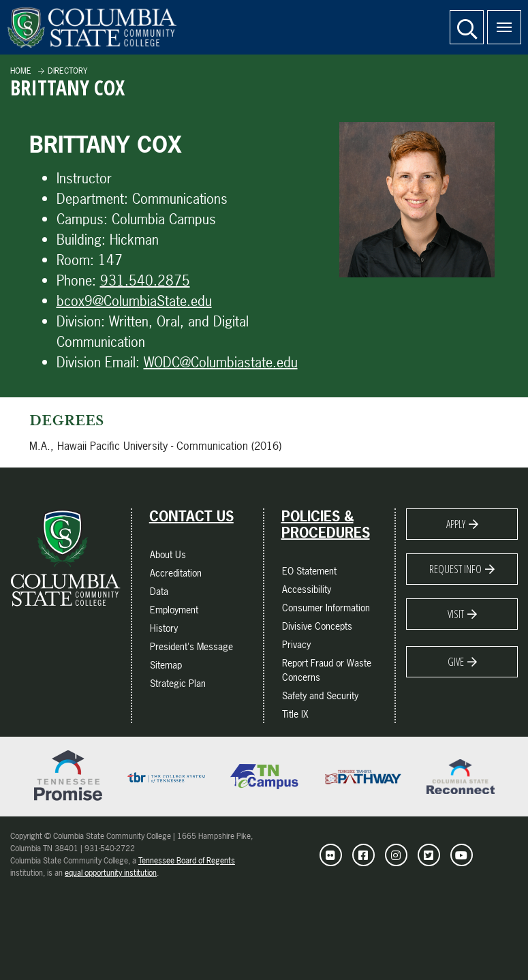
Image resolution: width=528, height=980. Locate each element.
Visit (456, 614)
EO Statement (309, 571)
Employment (174, 610)
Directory (67, 71)
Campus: (82, 219)
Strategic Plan (178, 683)
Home (21, 71)
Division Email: (98, 362)
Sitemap (166, 665)
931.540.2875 (145, 280)
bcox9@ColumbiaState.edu (134, 301)
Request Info (455, 569)
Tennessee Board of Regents (187, 861)
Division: (81, 321)
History (164, 628)
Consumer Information (326, 608)
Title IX (295, 714)
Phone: (76, 280)
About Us (168, 554)
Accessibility (307, 589)
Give (456, 662)
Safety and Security (320, 695)
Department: (92, 199)
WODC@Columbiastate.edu (221, 362)
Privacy (296, 644)
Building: (81, 240)
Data (159, 591)
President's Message (191, 646)
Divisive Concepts (317, 626)
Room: (75, 260)
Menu (499, 20)
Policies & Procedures (326, 525)
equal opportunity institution (111, 873)
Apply (456, 524)
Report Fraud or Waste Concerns (327, 670)
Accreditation (176, 573)
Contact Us (191, 517)
